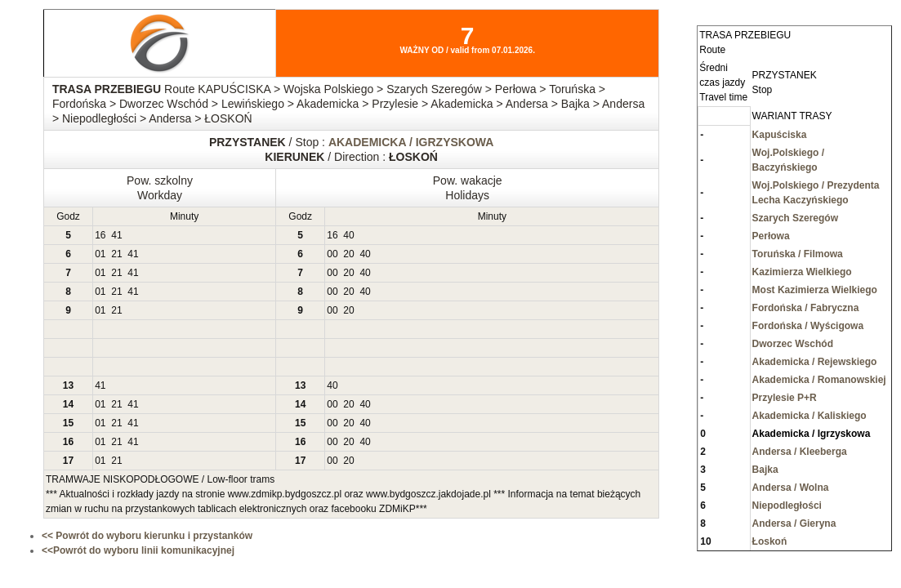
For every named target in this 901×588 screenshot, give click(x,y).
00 (332, 254)
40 (348, 235)
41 (116, 235)
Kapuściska (780, 135)
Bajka (765, 470)
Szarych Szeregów (795, 218)
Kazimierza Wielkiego (802, 272)
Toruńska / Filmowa (798, 254)
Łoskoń (770, 541)
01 (100, 254)
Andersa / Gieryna (794, 523)
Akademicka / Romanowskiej (819, 380)
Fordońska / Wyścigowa (808, 326)
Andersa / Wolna (791, 488)
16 (100, 235)
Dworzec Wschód (793, 344)
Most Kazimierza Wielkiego (815, 290)
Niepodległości (787, 506)
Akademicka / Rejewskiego (815, 362)
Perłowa (771, 236)
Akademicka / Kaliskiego (810, 416)
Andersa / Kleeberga (800, 452)
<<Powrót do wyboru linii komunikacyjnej (138, 550)
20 (348, 254)
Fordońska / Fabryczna (806, 308)
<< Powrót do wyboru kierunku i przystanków (147, 536)
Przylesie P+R (785, 398)
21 (116, 254)
